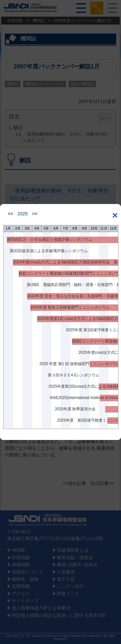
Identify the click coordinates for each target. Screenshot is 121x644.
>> (35, 214)
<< (10, 214)
